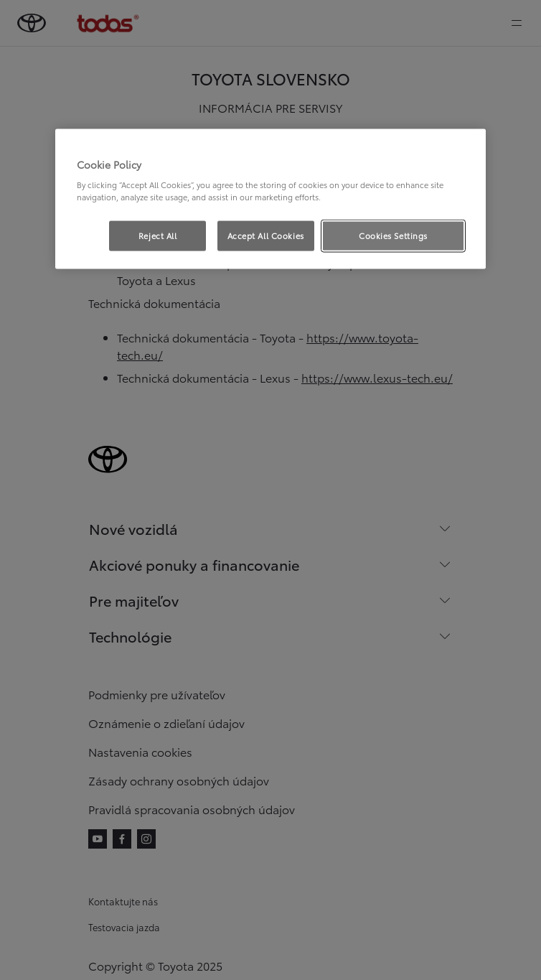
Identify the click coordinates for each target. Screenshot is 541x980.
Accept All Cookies (266, 235)
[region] (270, 199)
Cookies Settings (393, 235)
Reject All (158, 235)
